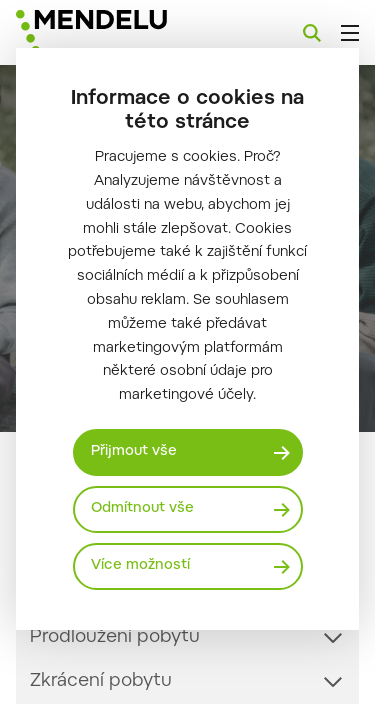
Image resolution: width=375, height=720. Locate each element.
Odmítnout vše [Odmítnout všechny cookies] (142, 509)
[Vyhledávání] (312, 33)
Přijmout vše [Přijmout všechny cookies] (134, 452)
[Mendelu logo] (116, 32)
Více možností (140, 566)
